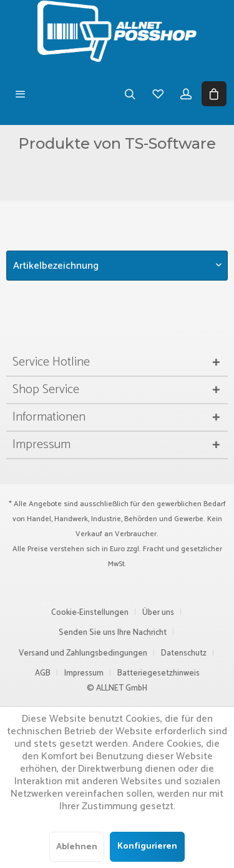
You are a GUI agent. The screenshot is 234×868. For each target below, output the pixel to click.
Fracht (154, 549)
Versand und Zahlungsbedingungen (83, 653)
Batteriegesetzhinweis (158, 673)
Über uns (158, 613)
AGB (43, 673)
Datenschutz (184, 653)
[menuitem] (20, 94)
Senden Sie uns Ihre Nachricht (113, 633)
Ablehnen (77, 847)
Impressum (84, 673)
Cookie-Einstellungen (90, 613)
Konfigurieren (147, 846)
